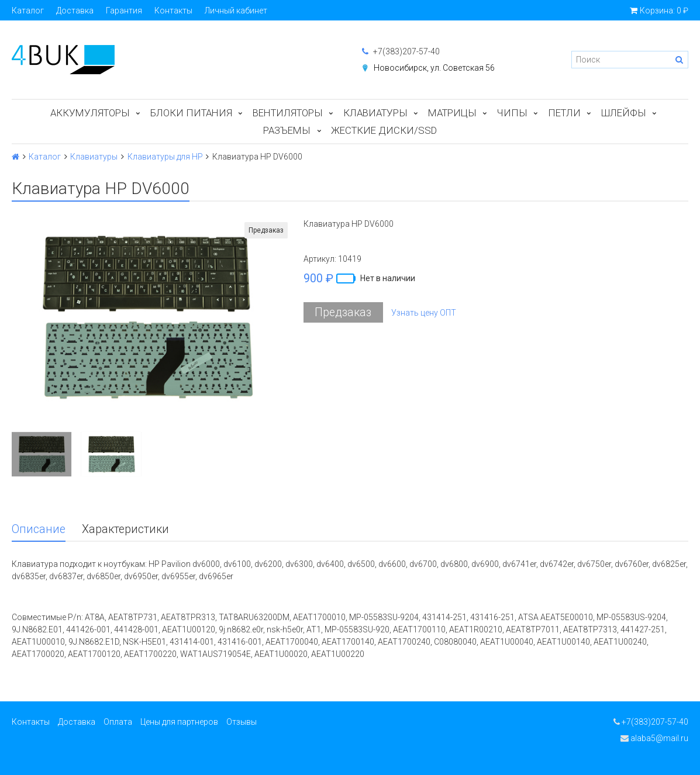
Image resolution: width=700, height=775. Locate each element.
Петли (564, 113)
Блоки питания (191, 113)
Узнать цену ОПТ (424, 313)
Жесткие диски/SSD (384, 130)
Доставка (75, 11)
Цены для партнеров (179, 722)
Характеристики (125, 529)
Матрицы (452, 113)
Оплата (118, 722)
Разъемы (287, 130)
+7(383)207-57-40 (401, 51)
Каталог (28, 11)
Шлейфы (624, 113)
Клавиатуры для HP (165, 157)
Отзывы (242, 722)
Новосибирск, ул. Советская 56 (434, 68)
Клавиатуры (375, 113)
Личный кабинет (236, 11)
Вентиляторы (288, 113)
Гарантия (124, 11)
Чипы (512, 113)
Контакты (173, 11)
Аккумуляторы (90, 113)
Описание (39, 529)
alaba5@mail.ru (654, 738)
